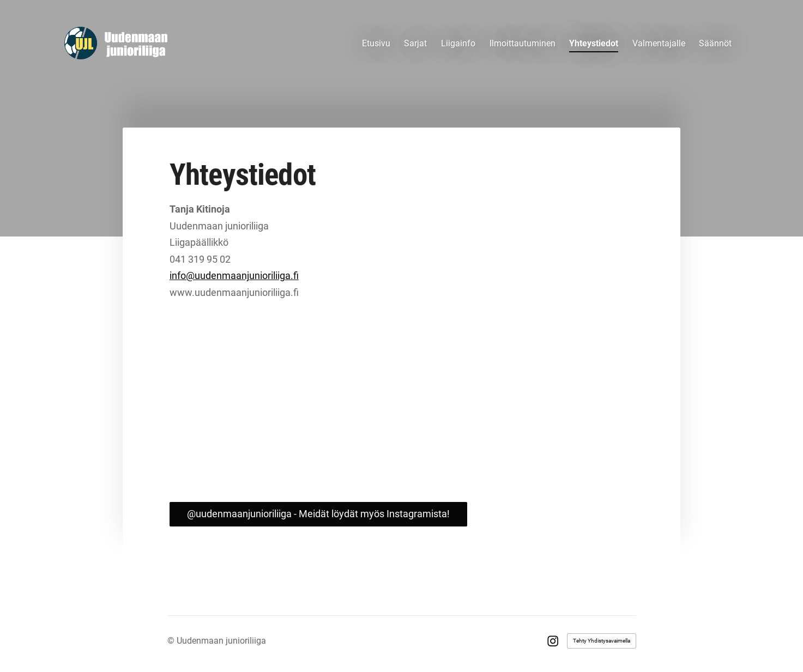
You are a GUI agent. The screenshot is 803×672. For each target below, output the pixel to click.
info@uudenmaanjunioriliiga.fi (234, 276)
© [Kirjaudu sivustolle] (172, 641)
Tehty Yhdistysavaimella (602, 641)
